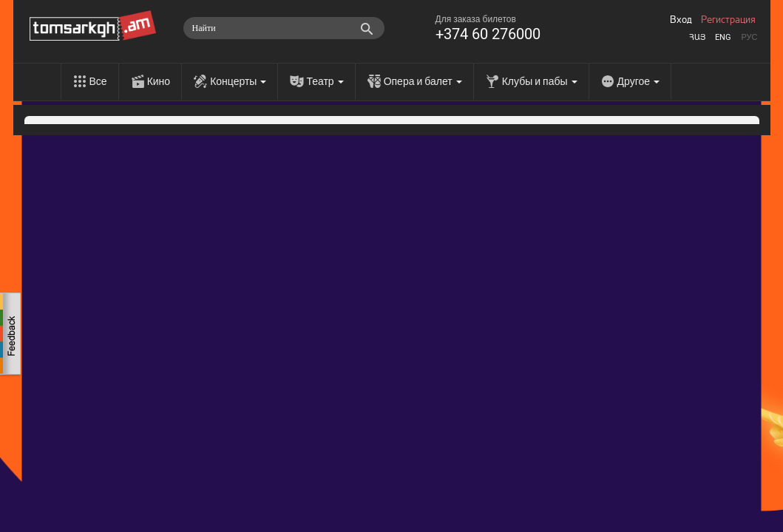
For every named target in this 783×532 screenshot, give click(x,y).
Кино (159, 81)
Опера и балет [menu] (423, 81)
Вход (681, 20)
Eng (723, 37)
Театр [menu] (325, 81)
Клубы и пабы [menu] (540, 81)
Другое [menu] (638, 81)
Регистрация (728, 20)
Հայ (697, 37)
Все (98, 81)
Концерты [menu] (238, 81)
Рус (749, 37)
